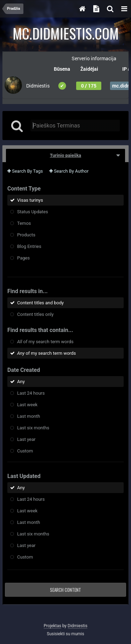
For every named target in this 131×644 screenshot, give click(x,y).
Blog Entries (29, 246)
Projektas (52, 626)
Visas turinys (30, 200)
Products (26, 235)
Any (21, 382)
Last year (26, 439)
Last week (27, 405)
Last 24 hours (31, 393)
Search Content (65, 590)
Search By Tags (25, 171)
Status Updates (32, 212)
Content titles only (35, 314)
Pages (23, 258)
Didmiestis (78, 626)
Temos (24, 223)
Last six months (33, 428)
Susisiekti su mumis (65, 634)
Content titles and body (41, 303)
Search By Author (69, 171)
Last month (29, 416)
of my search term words (45, 342)
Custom (25, 451)
